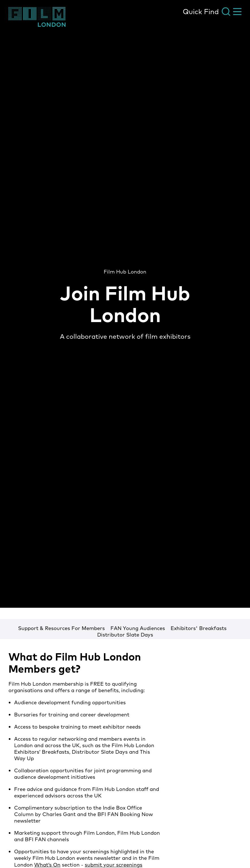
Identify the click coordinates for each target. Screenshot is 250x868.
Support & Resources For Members (61, 628)
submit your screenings (114, 865)
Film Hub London (125, 272)
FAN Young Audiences (138, 628)
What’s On (47, 865)
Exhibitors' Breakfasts (199, 628)
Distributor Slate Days (125, 635)
